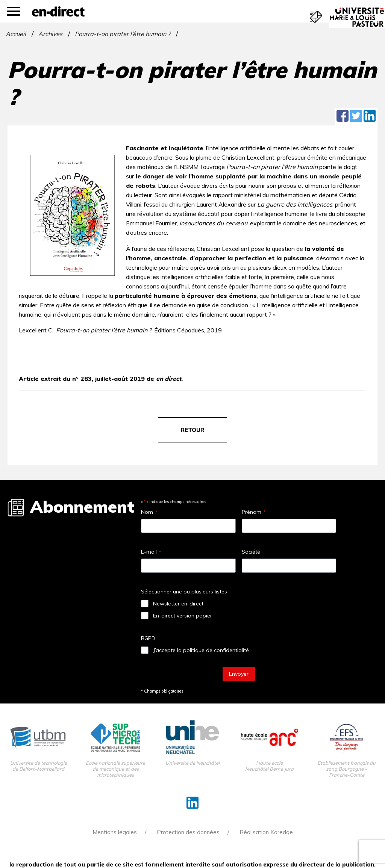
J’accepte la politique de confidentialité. (202, 650)
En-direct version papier (183, 616)
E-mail (151, 552)
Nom (149, 512)
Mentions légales (115, 832)
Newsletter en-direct (178, 604)
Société (251, 552)
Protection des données (188, 832)
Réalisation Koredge (266, 832)
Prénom (254, 512)
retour (192, 430)
